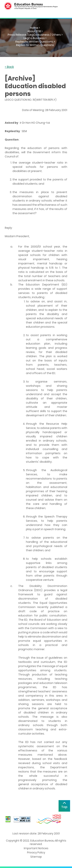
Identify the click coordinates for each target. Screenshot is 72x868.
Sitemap (36, 857)
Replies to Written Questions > (35, 42)
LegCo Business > (35, 38)
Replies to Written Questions (35, 45)
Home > (35, 28)
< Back (9, 67)
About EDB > (35, 31)
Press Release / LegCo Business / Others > (35, 35)
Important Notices (36, 848)
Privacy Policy (36, 852)
